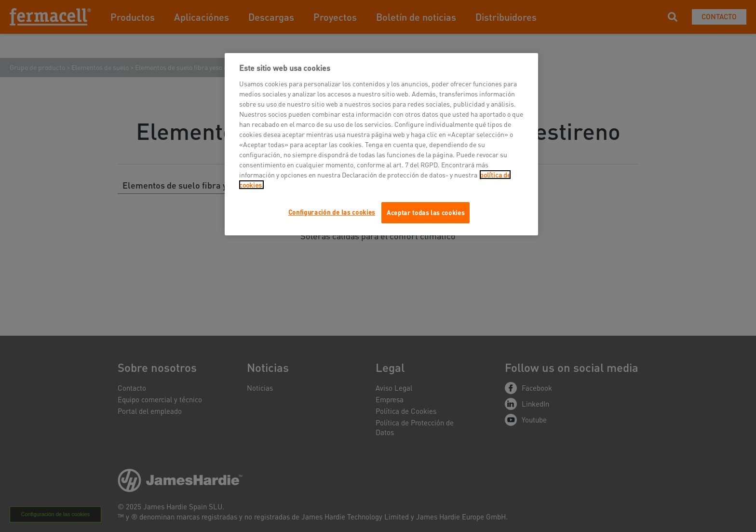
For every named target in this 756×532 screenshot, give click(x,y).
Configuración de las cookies (332, 212)
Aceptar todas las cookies (425, 212)
